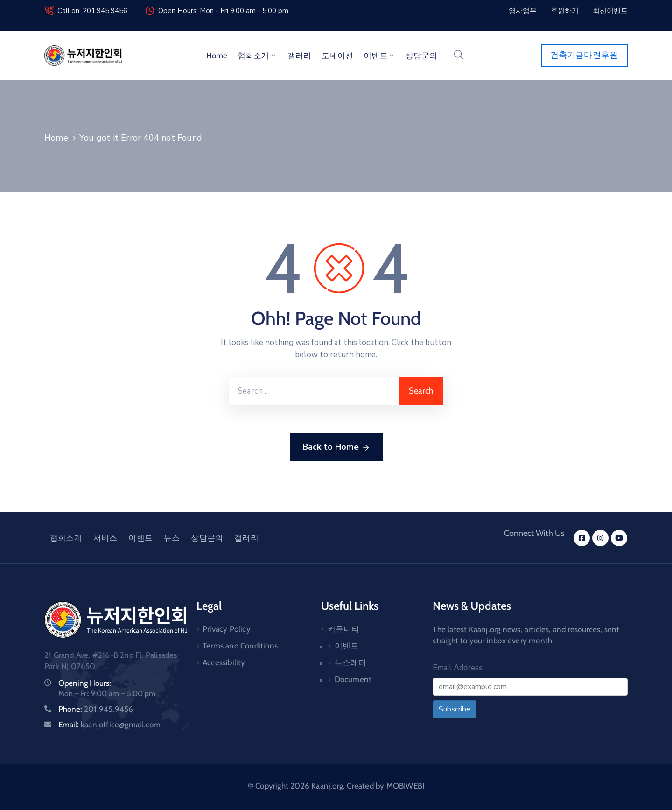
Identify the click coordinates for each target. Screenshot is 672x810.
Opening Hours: (85, 683)
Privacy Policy (227, 629)
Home (217, 56)
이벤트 (379, 56)
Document (353, 679)
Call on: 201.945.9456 (92, 11)
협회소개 (257, 56)
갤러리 (299, 56)
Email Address (458, 668)
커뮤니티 (344, 629)
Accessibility (224, 662)
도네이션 (337, 56)
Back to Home (336, 447)
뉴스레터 (351, 662)
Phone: (96, 709)
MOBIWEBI (406, 786)
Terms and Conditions (240, 646)
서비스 (105, 538)
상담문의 (421, 56)
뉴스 (172, 538)
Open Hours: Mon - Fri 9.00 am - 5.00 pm (223, 11)
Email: (109, 725)
